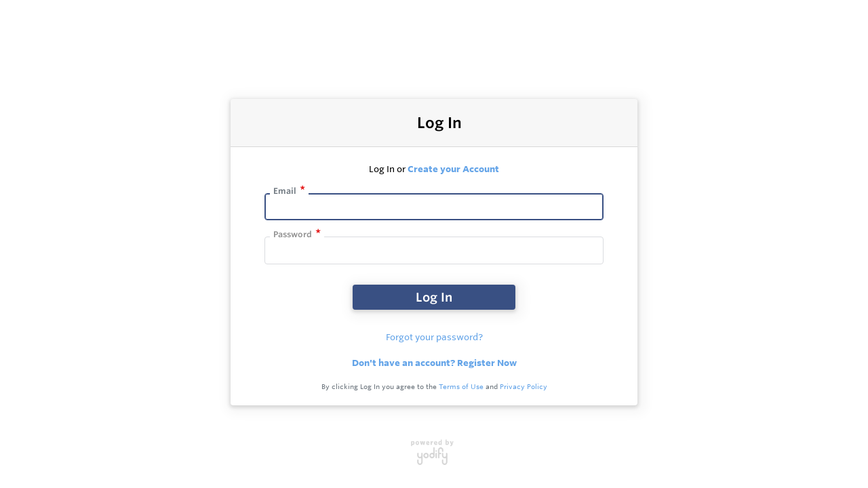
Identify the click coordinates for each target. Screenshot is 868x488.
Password (293, 234)
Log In (434, 297)
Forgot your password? (434, 337)
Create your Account (453, 169)
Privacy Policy (524, 387)
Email (285, 191)
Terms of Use (461, 387)
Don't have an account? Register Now (434, 363)
